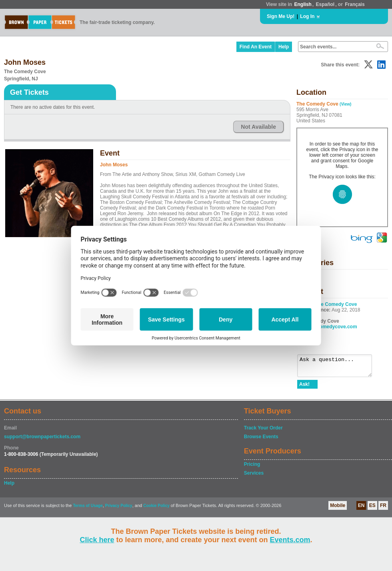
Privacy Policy (119, 509)
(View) (345, 104)
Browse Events (261, 440)
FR (383, 509)
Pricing (252, 468)
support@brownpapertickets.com (42, 440)
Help (284, 47)
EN (361, 509)
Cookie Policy (156, 509)
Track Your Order (263, 431)
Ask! (304, 388)
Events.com (290, 540)
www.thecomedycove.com (327, 327)
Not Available (258, 127)
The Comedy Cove (336, 304)
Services (254, 477)
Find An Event (256, 47)
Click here (97, 540)
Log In (307, 16)
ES (372, 509)
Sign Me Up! (281, 16)
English (303, 4)
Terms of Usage (88, 509)
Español (325, 4)
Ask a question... (339, 367)
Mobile (338, 509)
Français (355, 4)
